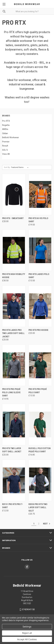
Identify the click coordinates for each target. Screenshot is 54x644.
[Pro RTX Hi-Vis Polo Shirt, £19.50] (40, 194)
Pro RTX (6, 121)
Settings (27, 627)
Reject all (27, 633)
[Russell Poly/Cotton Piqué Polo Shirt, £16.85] (40, 424)
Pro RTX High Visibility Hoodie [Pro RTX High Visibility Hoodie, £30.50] (14, 276)
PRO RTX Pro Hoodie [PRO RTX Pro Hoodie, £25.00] (38, 330)
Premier (6, 142)
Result (5, 146)
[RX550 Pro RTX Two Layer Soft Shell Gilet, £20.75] (40, 480)
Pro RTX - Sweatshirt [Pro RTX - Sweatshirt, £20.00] (13, 218)
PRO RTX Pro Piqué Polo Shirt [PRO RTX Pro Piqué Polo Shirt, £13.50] (38, 391)
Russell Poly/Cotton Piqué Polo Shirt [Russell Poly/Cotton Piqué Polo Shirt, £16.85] (40, 450)
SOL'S (5, 150)
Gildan (5, 133)
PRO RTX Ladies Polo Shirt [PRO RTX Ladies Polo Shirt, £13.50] (39, 276)
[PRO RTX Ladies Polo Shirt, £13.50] (40, 250)
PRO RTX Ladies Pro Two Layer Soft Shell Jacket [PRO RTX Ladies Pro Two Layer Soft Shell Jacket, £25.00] (13, 333)
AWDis (5, 129)
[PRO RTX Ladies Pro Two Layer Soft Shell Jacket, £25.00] (14, 306)
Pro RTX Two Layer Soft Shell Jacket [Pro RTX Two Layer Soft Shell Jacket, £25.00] (12, 450)
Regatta (6, 125)
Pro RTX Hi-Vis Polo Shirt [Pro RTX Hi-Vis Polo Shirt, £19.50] (38, 220)
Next (47, 524)
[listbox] (20, 167)
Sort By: (7, 167)
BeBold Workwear (11, 137)
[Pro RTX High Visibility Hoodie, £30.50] (14, 250)
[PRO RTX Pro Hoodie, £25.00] (40, 306)
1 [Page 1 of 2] (34, 524)
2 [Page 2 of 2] (39, 524)
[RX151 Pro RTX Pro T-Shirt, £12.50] (14, 480)
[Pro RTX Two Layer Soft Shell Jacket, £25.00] (14, 424)
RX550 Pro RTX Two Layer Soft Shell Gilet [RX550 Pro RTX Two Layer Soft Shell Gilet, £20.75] (38, 507)
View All (6, 154)
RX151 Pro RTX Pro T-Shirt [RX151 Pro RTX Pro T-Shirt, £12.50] (12, 506)
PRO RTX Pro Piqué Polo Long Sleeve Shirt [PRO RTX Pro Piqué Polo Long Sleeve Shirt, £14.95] (11, 392)
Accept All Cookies (27, 639)
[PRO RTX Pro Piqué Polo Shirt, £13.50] (40, 365)
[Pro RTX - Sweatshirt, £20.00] (14, 194)
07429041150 (28, 609)
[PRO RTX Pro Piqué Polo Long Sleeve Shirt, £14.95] (14, 365)
